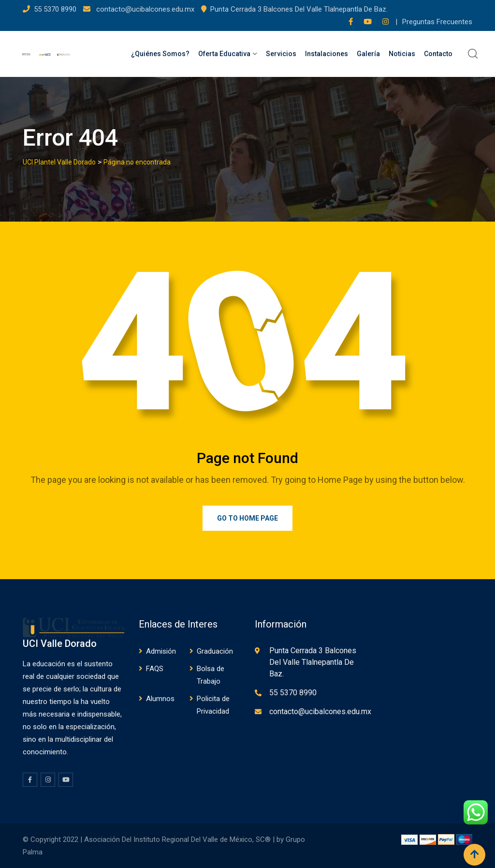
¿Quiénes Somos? (160, 54)
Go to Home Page (247, 518)
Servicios (281, 54)
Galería (368, 54)
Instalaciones (327, 54)
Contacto (438, 54)
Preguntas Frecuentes (437, 22)
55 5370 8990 (56, 9)
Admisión (161, 651)
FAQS (155, 669)
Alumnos (160, 699)
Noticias (402, 54)
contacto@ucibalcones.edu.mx (144, 9)
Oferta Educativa (224, 54)
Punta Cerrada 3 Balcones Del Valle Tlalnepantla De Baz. (299, 9)
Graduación (215, 651)
